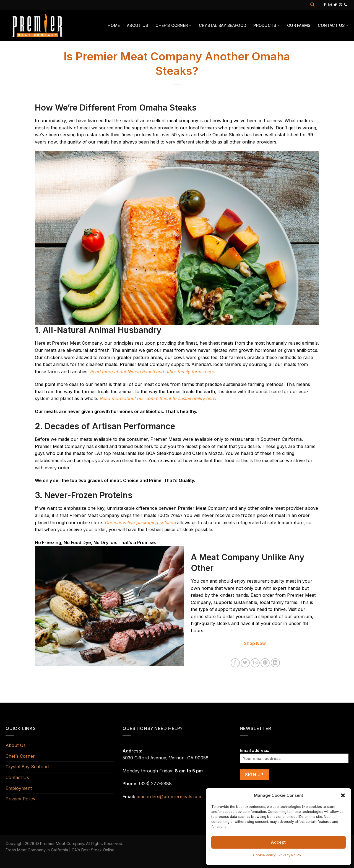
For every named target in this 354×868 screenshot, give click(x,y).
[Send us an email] (340, 5)
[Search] (312, 5)
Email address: (294, 756)
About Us (137, 25)
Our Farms (299, 25)
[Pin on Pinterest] (265, 663)
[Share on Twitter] (245, 663)
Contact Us (333, 25)
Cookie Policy (264, 855)
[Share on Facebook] (235, 663)
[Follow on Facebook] (325, 5)
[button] (343, 795)
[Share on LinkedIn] (275, 663)
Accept (278, 842)
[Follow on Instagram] (330, 5)
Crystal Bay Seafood (222, 25)
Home (114, 25)
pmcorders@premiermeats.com (169, 797)
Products (267, 25)
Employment (19, 788)
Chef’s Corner (174, 25)
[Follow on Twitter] (335, 5)
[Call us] (346, 5)
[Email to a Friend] (255, 663)
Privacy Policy (290, 855)
